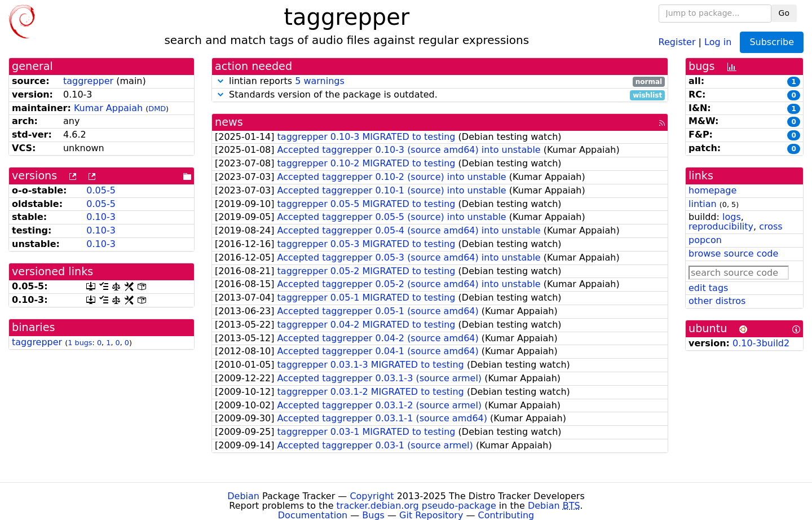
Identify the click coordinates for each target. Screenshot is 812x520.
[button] (220, 81)
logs (732, 217)
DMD (157, 109)
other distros (717, 301)
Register (677, 41)
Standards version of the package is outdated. (440, 95)
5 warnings (320, 81)
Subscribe (772, 42)
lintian (703, 204)
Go (784, 13)
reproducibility (721, 226)
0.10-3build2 (761, 343)
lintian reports (440, 81)
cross (771, 226)
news (229, 122)
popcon (705, 240)
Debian (243, 496)
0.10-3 (101, 217)
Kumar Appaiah (108, 108)
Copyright (372, 496)
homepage (712, 190)
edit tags (708, 288)
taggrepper (88, 81)
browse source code (733, 254)
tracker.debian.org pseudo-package (416, 506)
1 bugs (80, 343)
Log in (718, 41)
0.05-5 (101, 190)
